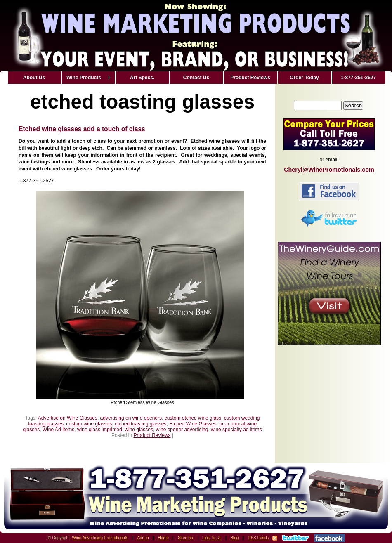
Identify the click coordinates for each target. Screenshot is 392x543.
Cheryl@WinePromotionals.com (329, 170)
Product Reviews (152, 435)
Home (164, 538)
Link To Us (212, 538)
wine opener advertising (182, 430)
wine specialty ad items (236, 430)
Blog (234, 538)
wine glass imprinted (100, 430)
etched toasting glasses (141, 424)
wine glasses (139, 430)
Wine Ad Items (58, 430)
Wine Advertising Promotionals (100, 538)
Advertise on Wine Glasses (68, 418)
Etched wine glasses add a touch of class (82, 129)
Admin (143, 538)
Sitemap (185, 538)
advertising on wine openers (131, 418)
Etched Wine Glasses (193, 424)
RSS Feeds (258, 538)
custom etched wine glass (193, 418)
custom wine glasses (89, 424)
